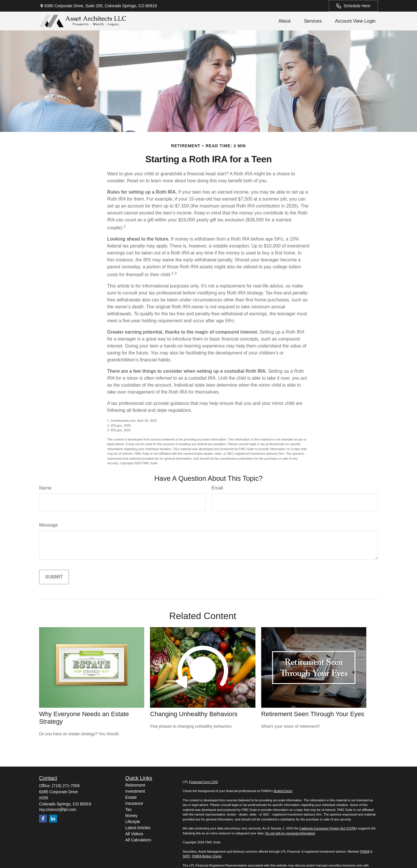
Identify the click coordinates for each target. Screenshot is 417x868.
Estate (131, 797)
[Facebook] (43, 819)
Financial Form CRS (203, 782)
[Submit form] (54, 577)
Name (45, 488)
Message (49, 525)
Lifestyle (133, 822)
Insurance (134, 803)
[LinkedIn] (53, 819)
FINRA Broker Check (207, 856)
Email (217, 488)
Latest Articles (138, 828)
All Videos (134, 834)
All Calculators (138, 840)
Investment (135, 791)
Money (131, 816)
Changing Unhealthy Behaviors (194, 714)
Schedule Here (353, 6)
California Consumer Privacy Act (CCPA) (328, 828)
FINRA (365, 851)
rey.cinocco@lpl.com (58, 809)
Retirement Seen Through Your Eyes (313, 714)
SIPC (186, 856)
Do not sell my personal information (290, 833)
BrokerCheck (283, 791)
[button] (284, 21)
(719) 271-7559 (66, 786)
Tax (129, 809)
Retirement (135, 785)
